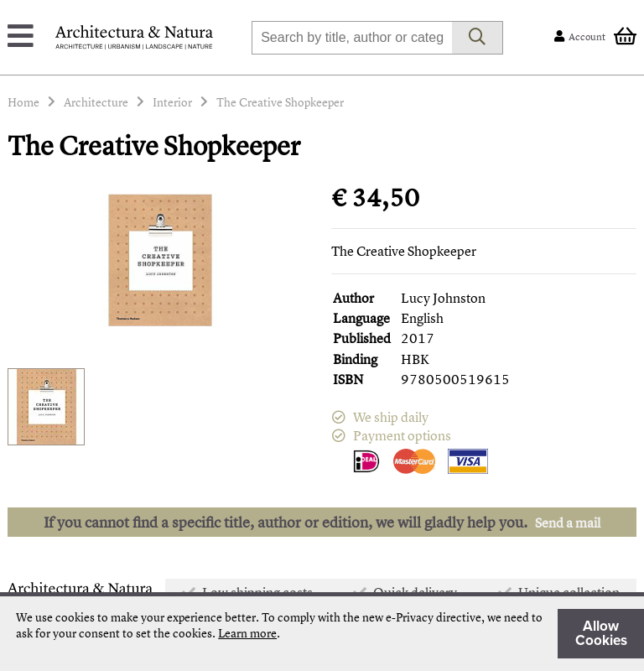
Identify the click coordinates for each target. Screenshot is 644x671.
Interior (172, 102)
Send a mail (568, 523)
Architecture (96, 102)
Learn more (247, 633)
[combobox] (352, 38)
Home (23, 102)
